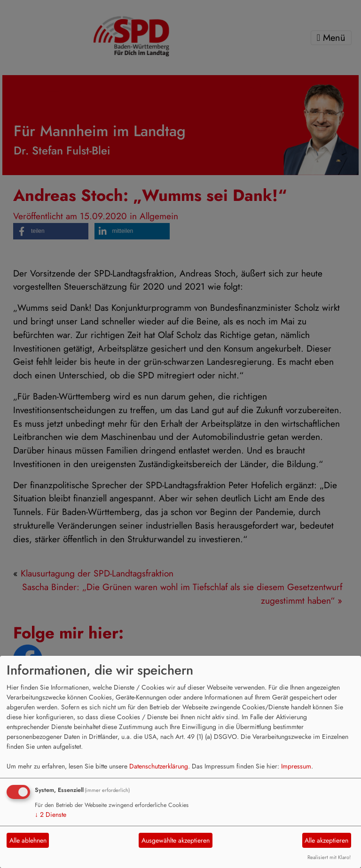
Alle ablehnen (28, 840)
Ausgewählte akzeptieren (176, 840)
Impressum (296, 766)
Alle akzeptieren (326, 840)
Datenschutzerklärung (159, 766)
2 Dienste (51, 814)
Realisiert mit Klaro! (329, 857)
